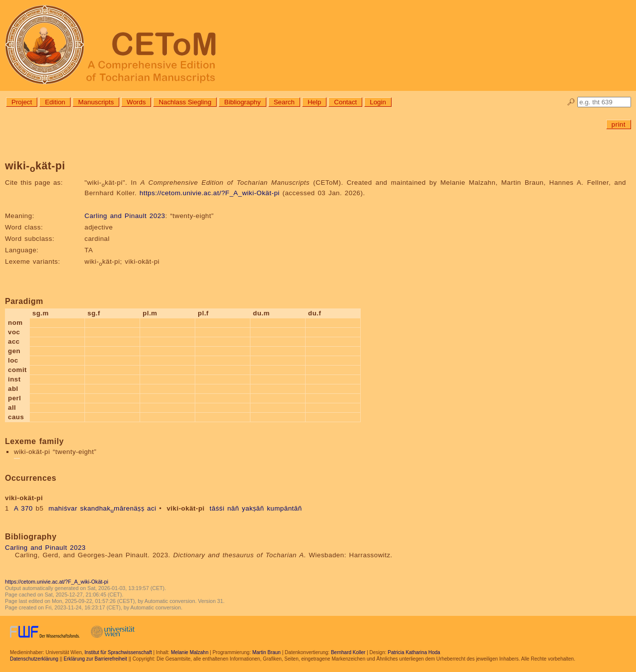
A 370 (23, 508)
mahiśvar (63, 508)
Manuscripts (96, 102)
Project (22, 102)
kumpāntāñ (284, 508)
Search (284, 102)
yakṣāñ (253, 508)
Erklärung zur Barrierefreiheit (95, 659)
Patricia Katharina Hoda (414, 652)
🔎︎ (571, 102)
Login (378, 102)
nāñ (233, 508)
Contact (345, 102)
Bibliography (242, 102)
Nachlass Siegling (185, 102)
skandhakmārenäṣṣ (112, 508)
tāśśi (217, 508)
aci (152, 508)
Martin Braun (267, 652)
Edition (55, 102)
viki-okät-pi (185, 508)
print (619, 124)
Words (136, 102)
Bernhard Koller (348, 652)
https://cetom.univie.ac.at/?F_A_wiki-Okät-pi (210, 193)
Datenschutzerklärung (34, 659)
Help (314, 102)
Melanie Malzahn (190, 652)
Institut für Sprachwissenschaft (118, 652)
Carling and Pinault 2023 (125, 216)
